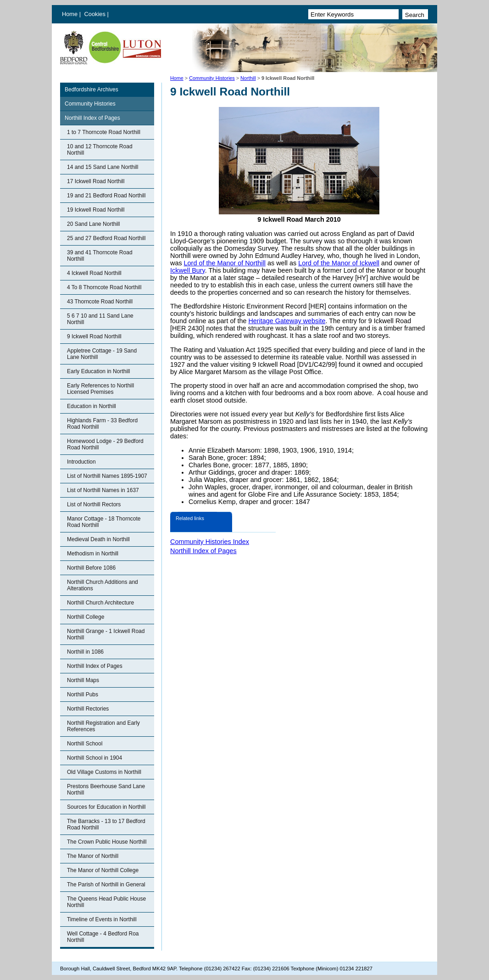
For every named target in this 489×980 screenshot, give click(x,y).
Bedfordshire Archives (92, 90)
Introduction (81, 462)
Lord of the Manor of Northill (225, 263)
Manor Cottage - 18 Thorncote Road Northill (104, 522)
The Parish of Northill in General (106, 885)
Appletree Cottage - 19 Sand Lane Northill (102, 354)
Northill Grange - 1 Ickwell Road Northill (106, 634)
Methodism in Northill (93, 554)
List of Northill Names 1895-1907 (107, 476)
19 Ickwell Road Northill (96, 210)
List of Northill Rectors (94, 504)
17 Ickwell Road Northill (96, 181)
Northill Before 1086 (91, 568)
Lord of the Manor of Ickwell (339, 263)
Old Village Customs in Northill (104, 772)
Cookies (96, 14)
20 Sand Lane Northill (93, 224)
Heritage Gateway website (287, 321)
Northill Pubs (83, 694)
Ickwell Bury (188, 270)
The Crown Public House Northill (107, 842)
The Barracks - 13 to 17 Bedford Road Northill (106, 824)
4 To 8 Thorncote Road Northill (104, 287)
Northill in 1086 (85, 652)
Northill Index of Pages (92, 118)
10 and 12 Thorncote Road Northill (100, 150)
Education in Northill (92, 406)
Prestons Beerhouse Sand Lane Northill (106, 790)
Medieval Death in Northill (98, 539)
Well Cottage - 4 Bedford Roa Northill (103, 937)
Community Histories (212, 78)
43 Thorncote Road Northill (100, 302)
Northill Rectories (88, 709)
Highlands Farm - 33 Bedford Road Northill (102, 424)
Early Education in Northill (98, 371)
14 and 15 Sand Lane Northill (103, 167)
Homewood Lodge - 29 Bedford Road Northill (105, 444)
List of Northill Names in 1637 (103, 490)
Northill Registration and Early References (103, 726)
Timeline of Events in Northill (102, 919)
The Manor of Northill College (103, 870)
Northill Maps (83, 680)
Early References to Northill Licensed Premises (100, 389)
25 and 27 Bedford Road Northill (106, 238)
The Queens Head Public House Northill (106, 902)
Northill (248, 78)
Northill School (85, 744)
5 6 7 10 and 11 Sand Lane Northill (100, 319)
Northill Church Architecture (100, 603)
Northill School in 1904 (94, 758)
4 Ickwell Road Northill (94, 273)
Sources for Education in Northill (106, 807)
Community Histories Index (210, 542)
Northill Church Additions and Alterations (103, 585)
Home (70, 14)
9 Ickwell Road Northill (94, 336)
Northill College (86, 617)
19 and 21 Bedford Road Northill (106, 196)
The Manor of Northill (93, 856)
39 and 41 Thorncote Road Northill (100, 256)
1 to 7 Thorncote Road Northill (104, 132)
